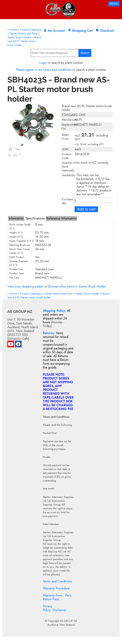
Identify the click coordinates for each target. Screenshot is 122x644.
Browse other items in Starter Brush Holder (77, 287)
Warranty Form (52, 595)
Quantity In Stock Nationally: (68, 167)
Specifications (35, 218)
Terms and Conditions (57, 581)
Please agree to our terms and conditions (44, 70)
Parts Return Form (57, 597)
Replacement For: (70, 127)
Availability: (69, 175)
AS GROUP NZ (68, 621)
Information (16, 218)
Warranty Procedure (56, 588)
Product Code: (66, 156)
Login (43, 63)
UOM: (65, 149)
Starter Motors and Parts (24, 33)
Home (13, 30)
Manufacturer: (70, 120)
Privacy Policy (48, 608)
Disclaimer (59, 610)
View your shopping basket (25, 287)
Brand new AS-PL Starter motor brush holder (24, 41)
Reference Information (61, 218)
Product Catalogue (31, 30)
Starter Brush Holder (19, 37)
